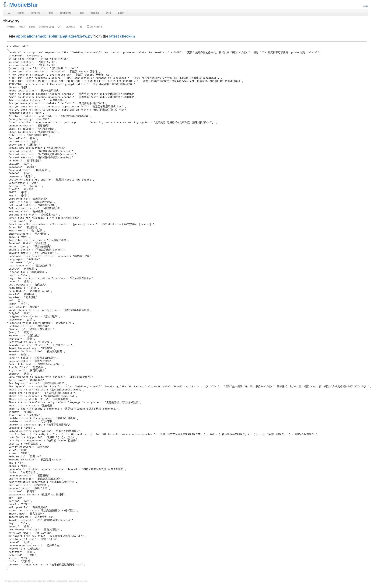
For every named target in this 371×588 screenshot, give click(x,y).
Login (365, 6)
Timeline (36, 13)
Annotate (11, 27)
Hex (81, 27)
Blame (32, 27)
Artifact (22, 27)
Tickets (95, 13)
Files (50, 13)
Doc (60, 27)
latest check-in (122, 36)
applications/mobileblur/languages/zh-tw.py (54, 36)
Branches (66, 13)
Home (20, 13)
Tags (81, 13)
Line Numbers (95, 27)
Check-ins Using (46, 27)
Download (70, 27)
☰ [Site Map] (9, 13)
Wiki (108, 13)
